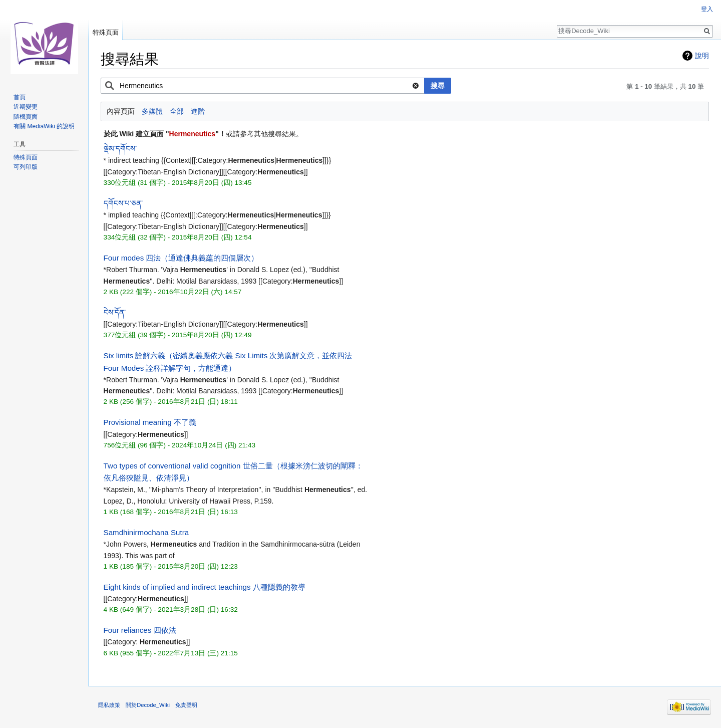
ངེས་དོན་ (115, 312)
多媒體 (152, 111)
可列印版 (26, 167)
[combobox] (263, 86)
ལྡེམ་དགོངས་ (120, 149)
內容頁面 (121, 111)
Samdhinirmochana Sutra (146, 532)
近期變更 (26, 107)
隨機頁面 (26, 117)
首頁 (20, 97)
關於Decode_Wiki (148, 705)
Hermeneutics (193, 134)
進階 (198, 111)
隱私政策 (109, 705)
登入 (707, 9)
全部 (177, 111)
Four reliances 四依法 (140, 630)
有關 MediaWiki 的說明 (44, 126)
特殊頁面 (106, 32)
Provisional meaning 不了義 (150, 422)
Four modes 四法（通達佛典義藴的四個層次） (181, 258)
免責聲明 (186, 705)
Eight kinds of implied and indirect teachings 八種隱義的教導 (205, 587)
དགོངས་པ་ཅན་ (123, 203)
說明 (702, 56)
